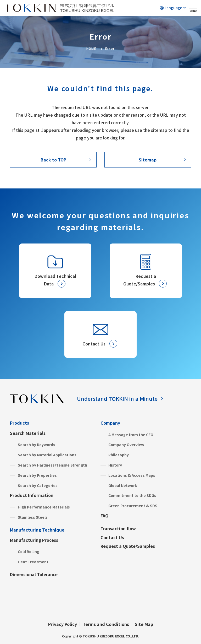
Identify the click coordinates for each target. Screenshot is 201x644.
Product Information (32, 495)
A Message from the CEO (131, 435)
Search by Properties (37, 475)
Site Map (144, 624)
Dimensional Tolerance (34, 574)
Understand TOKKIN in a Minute (117, 399)
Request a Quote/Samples (128, 546)
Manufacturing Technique (37, 530)
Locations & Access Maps (132, 475)
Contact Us (112, 537)
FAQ (104, 516)
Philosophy (119, 455)
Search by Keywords (37, 445)
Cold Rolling (29, 551)
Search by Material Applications (47, 455)
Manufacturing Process (34, 540)
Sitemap (148, 160)
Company (110, 423)
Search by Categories (38, 485)
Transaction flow (118, 528)
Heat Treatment (33, 562)
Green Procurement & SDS (133, 506)
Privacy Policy (63, 624)
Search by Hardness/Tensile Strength (52, 465)
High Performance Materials (44, 507)
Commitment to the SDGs (132, 495)
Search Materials (28, 433)
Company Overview (126, 445)
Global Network (123, 485)
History (115, 465)
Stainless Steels (33, 517)
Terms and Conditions (106, 624)
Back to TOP (53, 160)
